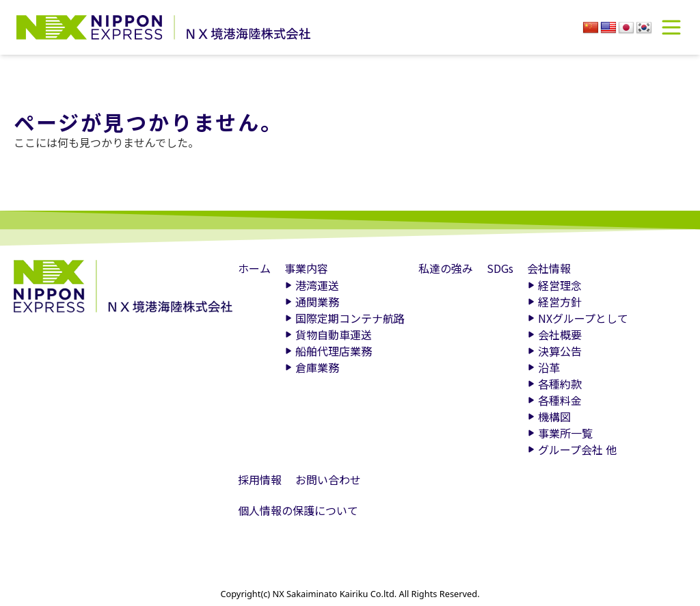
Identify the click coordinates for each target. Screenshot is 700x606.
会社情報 (549, 268)
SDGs (500, 268)
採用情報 (260, 479)
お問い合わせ (328, 479)
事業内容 (306, 268)
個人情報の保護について (298, 510)
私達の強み (446, 268)
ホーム (254, 268)
